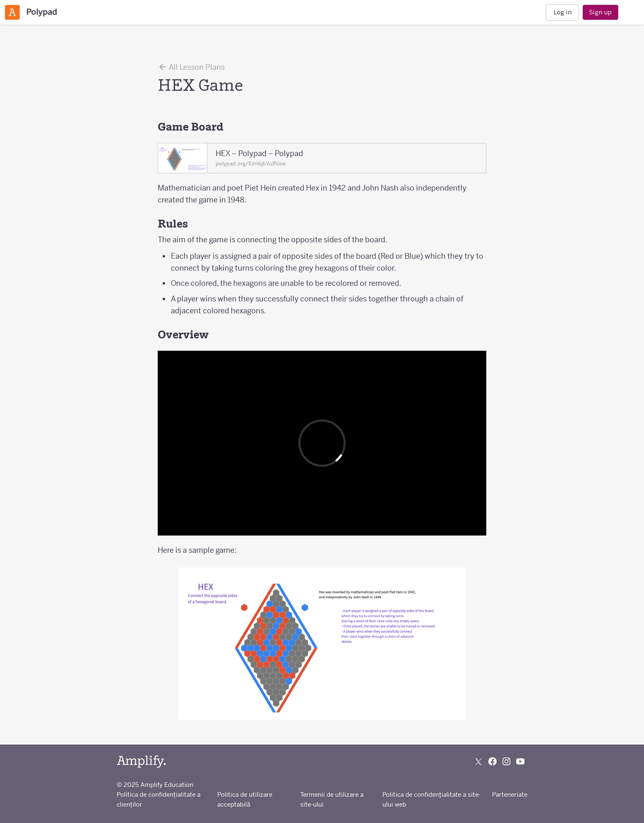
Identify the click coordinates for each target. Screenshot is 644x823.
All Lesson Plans (191, 67)
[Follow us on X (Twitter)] (478, 761)
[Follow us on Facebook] (492, 761)
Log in (563, 12)
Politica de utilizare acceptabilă (245, 799)
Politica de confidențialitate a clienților (159, 799)
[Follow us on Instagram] (506, 761)
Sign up (600, 12)
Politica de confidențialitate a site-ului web (431, 799)
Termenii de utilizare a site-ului (332, 799)
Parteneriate (510, 794)
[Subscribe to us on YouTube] (520, 761)
